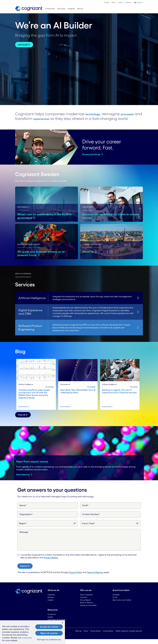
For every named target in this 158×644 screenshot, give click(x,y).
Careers (107, 2)
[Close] (62, 623)
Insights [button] (71, 9)
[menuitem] (107, 2)
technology (95, 114)
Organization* (26, 519)
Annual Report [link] (85, 605)
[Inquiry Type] (110, 528)
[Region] (48, 528)
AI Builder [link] (116, 599)
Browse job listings (91, 159)
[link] (29, 9)
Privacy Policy (75, 577)
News (114, 2)
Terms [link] (86, 636)
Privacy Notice (51, 562)
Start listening (23, 479)
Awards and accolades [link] (88, 610)
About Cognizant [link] (86, 599)
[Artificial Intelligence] (138, 303)
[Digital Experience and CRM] (138, 317)
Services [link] (51, 602)
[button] (138, 3)
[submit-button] (25, 571)
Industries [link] (51, 599)
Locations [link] (84, 602)
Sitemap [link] (78, 636)
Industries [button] (50, 9)
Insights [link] (50, 605)
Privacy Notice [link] (95, 636)
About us (88, 256)
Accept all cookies (49, 627)
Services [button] (61, 9)
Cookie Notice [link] (108, 636)
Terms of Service (95, 577)
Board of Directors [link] (87, 607)
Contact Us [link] (52, 619)
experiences (90, 118)
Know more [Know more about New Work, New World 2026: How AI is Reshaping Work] (65, 411)
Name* (23, 510)
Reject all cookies (49, 633)
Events (120, 2)
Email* (85, 510)
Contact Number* (91, 519)
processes (43, 118)
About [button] (80, 9)
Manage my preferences (49, 639)
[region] (32, 632)
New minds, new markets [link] (122, 605)
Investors (128, 2)
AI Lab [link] (115, 602)
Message (24, 537)
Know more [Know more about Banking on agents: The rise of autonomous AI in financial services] (106, 411)
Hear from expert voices (32, 466)
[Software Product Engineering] (138, 332)
